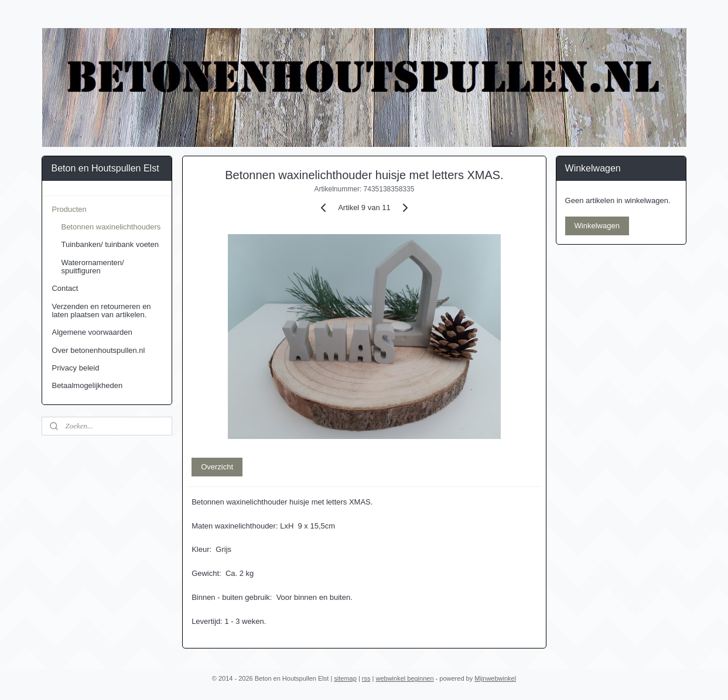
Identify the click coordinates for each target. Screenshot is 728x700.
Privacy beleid (75, 368)
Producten (69, 209)
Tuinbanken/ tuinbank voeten (110, 244)
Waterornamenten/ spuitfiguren (92, 267)
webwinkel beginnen (404, 678)
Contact (65, 288)
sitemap (345, 678)
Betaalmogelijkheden (87, 385)
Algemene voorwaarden (92, 332)
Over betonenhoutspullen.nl (98, 350)
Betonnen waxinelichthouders (111, 227)
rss (366, 678)
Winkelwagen (597, 226)
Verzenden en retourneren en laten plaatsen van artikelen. (101, 310)
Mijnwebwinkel (495, 678)
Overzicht (217, 467)
